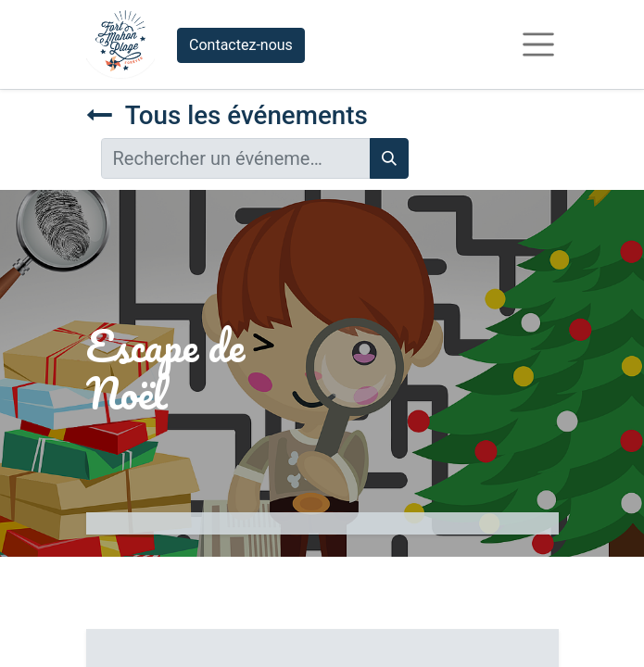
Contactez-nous (241, 45)
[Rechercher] (389, 158)
